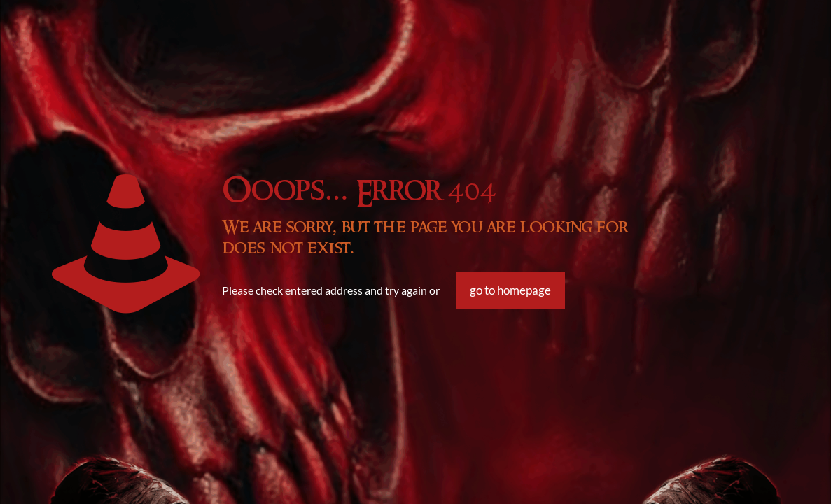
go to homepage (510, 290)
